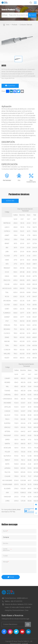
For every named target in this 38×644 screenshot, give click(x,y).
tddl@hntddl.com (22, 596)
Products (14, 25)
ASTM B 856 (10, 200)
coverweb (25, 641)
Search (32, 15)
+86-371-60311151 (16, 599)
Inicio (8, 25)
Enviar (11, 575)
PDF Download (29, 510)
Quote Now (10, 85)
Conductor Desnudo (25, 25)
